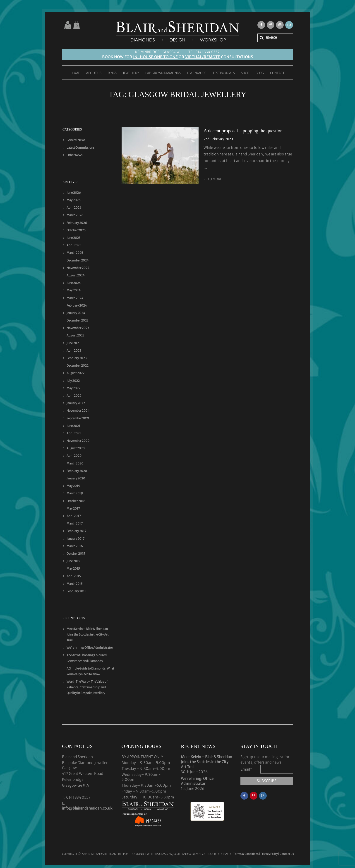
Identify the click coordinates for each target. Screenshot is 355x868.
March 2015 (75, 584)
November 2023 (78, 328)
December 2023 (77, 320)
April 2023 (74, 351)
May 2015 (73, 569)
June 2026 (74, 193)
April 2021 (74, 433)
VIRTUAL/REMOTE (203, 57)
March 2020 (75, 463)
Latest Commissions (80, 148)
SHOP (245, 73)
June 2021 (73, 426)
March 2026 (75, 215)
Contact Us (287, 854)
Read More (213, 179)
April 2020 (74, 456)
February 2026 (77, 223)
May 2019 (73, 486)
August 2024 (76, 275)
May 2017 (73, 509)
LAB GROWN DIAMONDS (163, 73)
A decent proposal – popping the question (243, 131)
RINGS (112, 73)
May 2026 (74, 200)
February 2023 (77, 358)
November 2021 (78, 411)
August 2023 (75, 335)
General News (76, 140)
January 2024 (76, 313)
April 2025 (74, 245)
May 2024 (74, 290)
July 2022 (73, 381)
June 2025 (74, 238)
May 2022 (73, 388)
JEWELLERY (131, 73)
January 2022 (76, 403)
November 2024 (78, 268)
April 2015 (74, 576)
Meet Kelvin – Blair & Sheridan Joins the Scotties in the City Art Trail (88, 635)
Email (246, 769)
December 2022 (78, 366)
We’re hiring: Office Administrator (90, 648)
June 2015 (73, 561)
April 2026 (74, 208)
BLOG (260, 73)
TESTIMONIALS (224, 73)
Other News (74, 155)
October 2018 (76, 501)
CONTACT (277, 73)
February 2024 (77, 306)
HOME (75, 73)
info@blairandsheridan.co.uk (87, 808)
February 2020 (77, 471)
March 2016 (75, 546)
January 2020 (76, 478)
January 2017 (76, 539)
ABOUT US (94, 73)
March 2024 (75, 298)
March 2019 (75, 493)
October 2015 (76, 554)
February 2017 (76, 531)
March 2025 (75, 253)
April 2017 (74, 516)
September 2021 (78, 418)
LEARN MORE (197, 73)
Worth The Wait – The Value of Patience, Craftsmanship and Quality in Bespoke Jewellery (87, 687)
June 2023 (73, 343)
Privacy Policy (269, 854)
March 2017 (75, 523)
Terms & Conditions (246, 854)
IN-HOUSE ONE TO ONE (155, 57)
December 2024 (78, 260)
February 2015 (76, 591)
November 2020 (78, 441)
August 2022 (76, 373)
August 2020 (76, 448)
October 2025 (76, 230)
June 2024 (74, 283)
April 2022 (74, 396)
